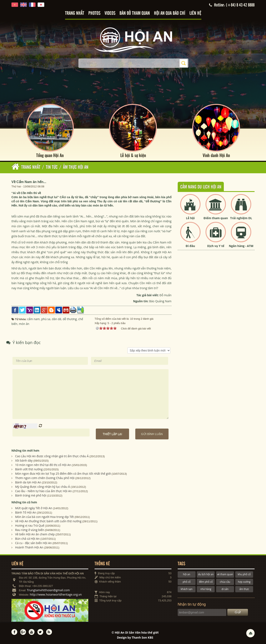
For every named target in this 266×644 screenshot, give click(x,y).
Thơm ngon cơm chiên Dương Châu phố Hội (45, 478)
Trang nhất (75, 13)
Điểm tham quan (216, 218)
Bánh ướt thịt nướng (29, 469)
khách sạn (187, 589)
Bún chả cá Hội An (27, 539)
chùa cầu (225, 582)
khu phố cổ (244, 574)
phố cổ (187, 582)
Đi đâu (190, 246)
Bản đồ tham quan (135, 13)
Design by (135, 637)
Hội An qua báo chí (170, 13)
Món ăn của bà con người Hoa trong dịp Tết (44, 517)
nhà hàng (206, 589)
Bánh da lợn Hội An (28, 482)
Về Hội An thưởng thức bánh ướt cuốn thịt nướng (48, 521)
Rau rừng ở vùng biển (30, 530)
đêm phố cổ (206, 582)
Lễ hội (190, 218)
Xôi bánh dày (24, 461)
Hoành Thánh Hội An (29, 547)
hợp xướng (244, 582)
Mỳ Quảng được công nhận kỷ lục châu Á (43, 487)
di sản (225, 589)
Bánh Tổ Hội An (26, 512)
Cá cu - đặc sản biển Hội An (33, 543)
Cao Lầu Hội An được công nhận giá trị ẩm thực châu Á (52, 456)
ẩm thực (244, 589)
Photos (94, 13)
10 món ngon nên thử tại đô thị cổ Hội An (43, 465)
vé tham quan (225, 574)
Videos (110, 13)
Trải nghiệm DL (241, 218)
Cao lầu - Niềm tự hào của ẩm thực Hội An (44, 491)
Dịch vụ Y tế (216, 246)
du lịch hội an (206, 574)
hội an (187, 574)
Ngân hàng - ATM (241, 246)
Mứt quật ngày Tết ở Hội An (34, 508)
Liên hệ (195, 13)
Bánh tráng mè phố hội (31, 496)
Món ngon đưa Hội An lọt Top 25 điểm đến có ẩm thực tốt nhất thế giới (63, 474)
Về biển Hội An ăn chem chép (35, 534)
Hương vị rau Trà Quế (30, 525)
